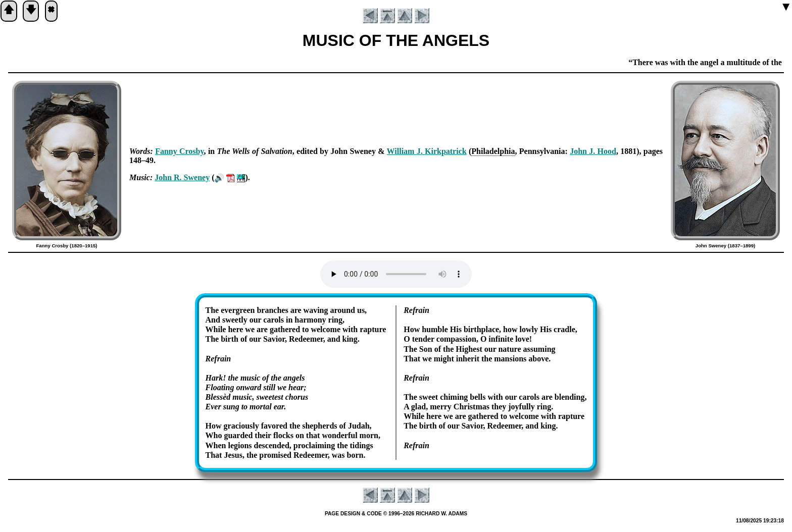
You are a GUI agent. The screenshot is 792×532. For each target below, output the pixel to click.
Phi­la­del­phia (493, 151)
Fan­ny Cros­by (179, 151)
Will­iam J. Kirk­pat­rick (427, 151)
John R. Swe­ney (182, 177)
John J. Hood (593, 151)
